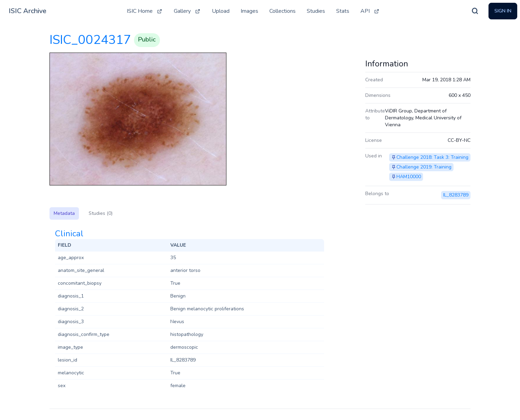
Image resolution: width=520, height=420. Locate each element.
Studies (316, 11)
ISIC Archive (28, 11)
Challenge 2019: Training (424, 167)
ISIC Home (145, 11)
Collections (283, 11)
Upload (221, 11)
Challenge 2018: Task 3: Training (432, 157)
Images (249, 11)
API (370, 11)
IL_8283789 (456, 195)
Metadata (64, 213)
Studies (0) (101, 213)
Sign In (503, 11)
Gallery (187, 11)
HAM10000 (409, 177)
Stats (343, 11)
